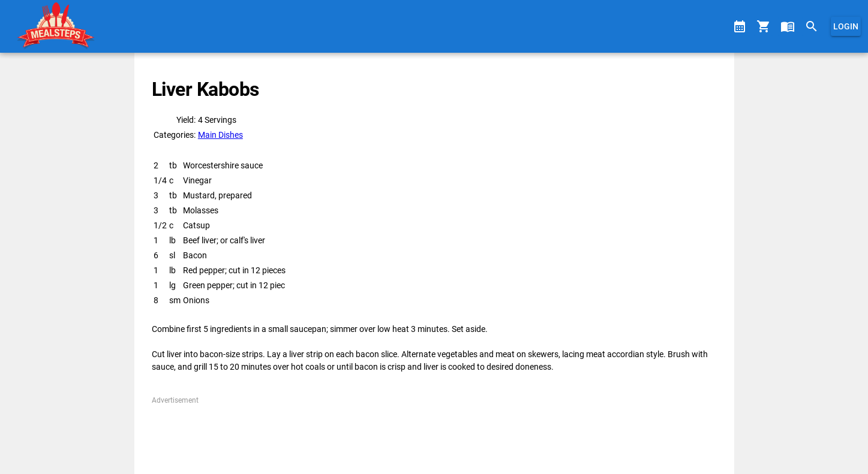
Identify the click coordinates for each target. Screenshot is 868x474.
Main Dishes (220, 135)
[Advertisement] (434, 433)
